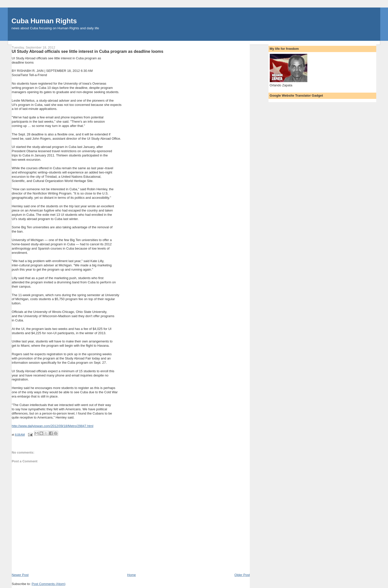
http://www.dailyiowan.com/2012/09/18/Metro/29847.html (53, 426)
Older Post (242, 575)
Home (132, 575)
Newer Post (20, 575)
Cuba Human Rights (44, 21)
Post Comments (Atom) (48, 584)
